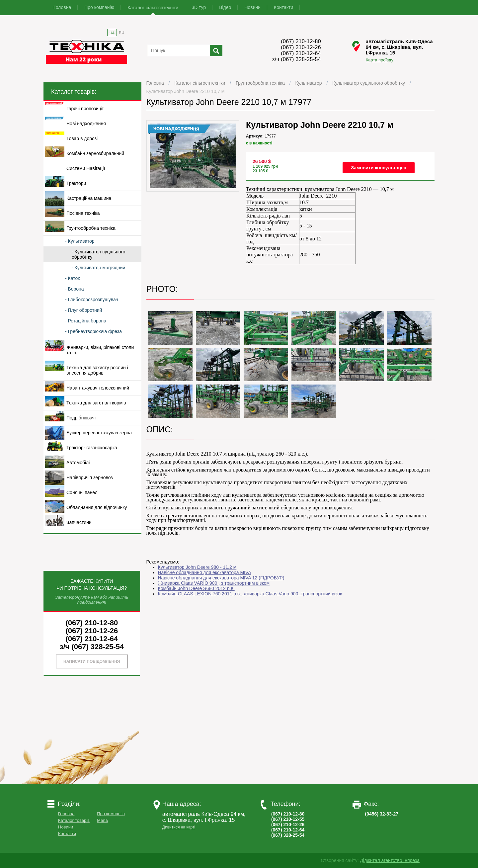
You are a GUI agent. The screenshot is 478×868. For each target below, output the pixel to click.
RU (121, 33)
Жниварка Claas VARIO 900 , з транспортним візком (214, 583)
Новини (252, 7)
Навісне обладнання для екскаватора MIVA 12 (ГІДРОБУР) (221, 578)
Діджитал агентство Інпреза (390, 860)
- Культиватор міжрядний (98, 268)
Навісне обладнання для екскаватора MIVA (205, 572)
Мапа (102, 820)
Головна (62, 7)
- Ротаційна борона (86, 321)
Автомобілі (78, 463)
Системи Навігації (86, 168)
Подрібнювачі (81, 418)
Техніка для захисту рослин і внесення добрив (97, 370)
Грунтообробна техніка (260, 83)
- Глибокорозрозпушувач (92, 300)
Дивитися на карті (179, 827)
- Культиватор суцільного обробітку (98, 254)
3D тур (199, 7)
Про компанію (99, 7)
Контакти (283, 7)
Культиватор (309, 83)
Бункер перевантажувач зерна (99, 433)
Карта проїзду (380, 60)
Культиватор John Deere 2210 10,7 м (186, 91)
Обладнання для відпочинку (97, 507)
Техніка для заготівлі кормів (96, 403)
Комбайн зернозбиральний (95, 153)
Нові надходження (86, 124)
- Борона (75, 289)
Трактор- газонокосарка (92, 448)
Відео (225, 7)
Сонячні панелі (82, 492)
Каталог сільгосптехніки (153, 8)
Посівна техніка (83, 213)
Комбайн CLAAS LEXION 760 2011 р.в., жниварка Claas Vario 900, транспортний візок (250, 594)
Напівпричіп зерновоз (90, 477)
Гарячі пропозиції (85, 109)
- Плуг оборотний (83, 310)
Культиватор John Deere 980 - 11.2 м (197, 567)
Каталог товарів (74, 820)
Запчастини (79, 522)
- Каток (72, 278)
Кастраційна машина (89, 198)
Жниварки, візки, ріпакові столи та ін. (100, 350)
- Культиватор (80, 241)
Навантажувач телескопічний (98, 388)
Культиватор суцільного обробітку (369, 83)
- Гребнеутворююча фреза (93, 331)
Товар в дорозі (82, 138)
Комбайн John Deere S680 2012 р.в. (196, 588)
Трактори (76, 183)
